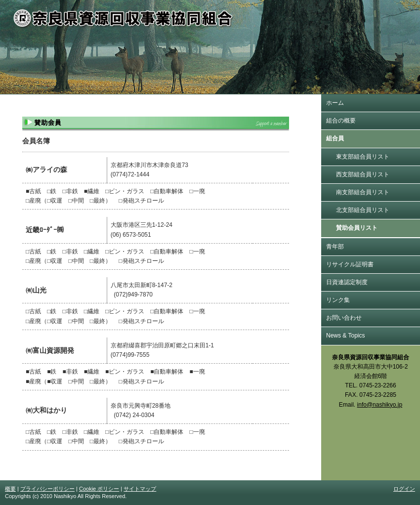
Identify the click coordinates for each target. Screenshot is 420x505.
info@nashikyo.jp (380, 405)
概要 (10, 489)
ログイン (404, 489)
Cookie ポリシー (99, 489)
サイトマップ (140, 489)
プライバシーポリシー (47, 489)
